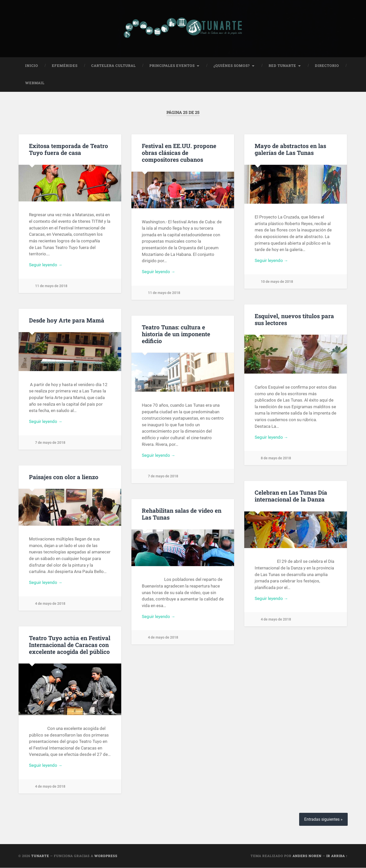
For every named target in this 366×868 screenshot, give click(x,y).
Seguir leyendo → (46, 266)
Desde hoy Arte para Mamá (67, 320)
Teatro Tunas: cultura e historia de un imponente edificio (176, 334)
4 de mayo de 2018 (50, 604)
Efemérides (65, 66)
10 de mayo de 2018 (277, 282)
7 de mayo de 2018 (50, 443)
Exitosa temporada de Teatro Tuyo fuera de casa (68, 149)
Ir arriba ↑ (337, 856)
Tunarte (40, 856)
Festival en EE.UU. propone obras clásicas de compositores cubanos (179, 153)
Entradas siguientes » (323, 820)
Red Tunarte (282, 66)
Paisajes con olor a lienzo (64, 477)
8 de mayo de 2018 (276, 459)
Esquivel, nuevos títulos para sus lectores (294, 320)
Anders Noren (307, 856)
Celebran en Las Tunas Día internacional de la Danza (291, 496)
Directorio (327, 66)
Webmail (35, 83)
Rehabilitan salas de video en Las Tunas (181, 514)
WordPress (106, 856)
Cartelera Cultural (113, 66)
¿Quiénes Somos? (232, 66)
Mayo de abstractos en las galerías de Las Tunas (290, 149)
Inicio (32, 66)
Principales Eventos (172, 66)
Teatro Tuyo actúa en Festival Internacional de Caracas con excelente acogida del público (70, 645)
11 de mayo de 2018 (51, 286)
